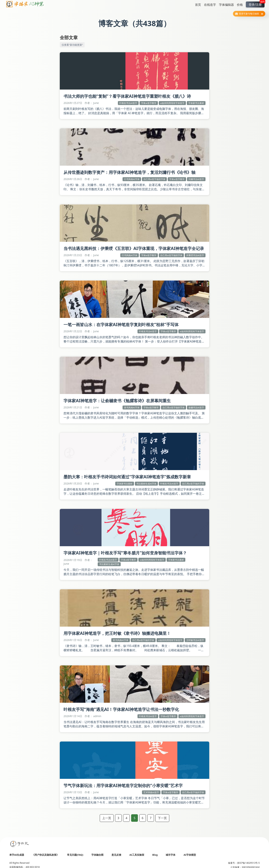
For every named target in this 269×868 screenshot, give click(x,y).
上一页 (107, 818)
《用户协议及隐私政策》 (45, 855)
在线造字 (210, 5)
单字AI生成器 (17, 855)
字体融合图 (97, 855)
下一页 (162, 818)
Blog (155, 855)
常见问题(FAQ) (75, 855)
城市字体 (171, 855)
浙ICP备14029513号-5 (248, 863)
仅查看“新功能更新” (72, 45)
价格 (240, 5)
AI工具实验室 (137, 855)
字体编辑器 (226, 5)
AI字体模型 (190, 855)
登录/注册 (257, 4)
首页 (198, 5)
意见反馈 (116, 855)
